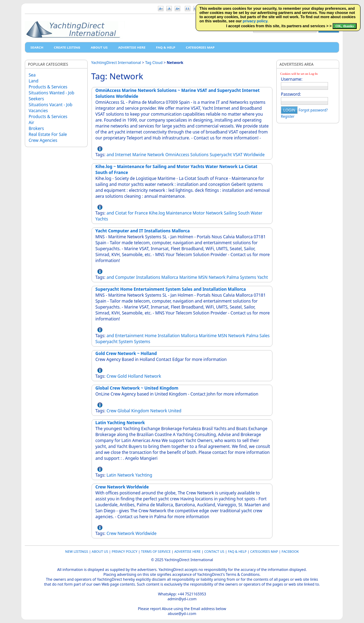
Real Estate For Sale (48, 134)
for (131, 213)
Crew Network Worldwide (122, 487)
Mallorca (170, 277)
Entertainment (129, 336)
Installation (169, 336)
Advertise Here (132, 47)
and (110, 155)
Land (34, 81)
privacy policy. (256, 21)
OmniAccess (177, 155)
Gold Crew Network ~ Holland (126, 353)
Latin (111, 475)
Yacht (262, 277)
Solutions (199, 155)
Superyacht (221, 155)
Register (288, 116)
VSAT (238, 155)
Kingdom (140, 411)
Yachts (102, 219)
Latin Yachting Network (120, 423)
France (141, 213)
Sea (32, 75)
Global (124, 411)
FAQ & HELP (165, 47)
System (126, 342)
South (244, 213)
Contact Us (214, 552)
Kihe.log (157, 213)
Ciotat (121, 213)
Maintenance (179, 213)
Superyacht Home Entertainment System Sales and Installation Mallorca (171, 289)
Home (151, 336)
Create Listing (67, 47)
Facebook (290, 552)
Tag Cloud (154, 62)
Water (256, 213)
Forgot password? (313, 110)
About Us (99, 47)
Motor (199, 213)
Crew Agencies (43, 140)
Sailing (230, 213)
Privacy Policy (125, 552)
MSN (203, 277)
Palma (233, 277)
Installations (148, 277)
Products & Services (48, 87)
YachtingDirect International (116, 62)
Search (37, 47)
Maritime (188, 277)
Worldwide (254, 155)
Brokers (36, 128)
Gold (122, 376)
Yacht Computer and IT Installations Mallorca (143, 231)
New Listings (77, 552)
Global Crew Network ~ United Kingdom (137, 388)
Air (31, 122)
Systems (248, 277)
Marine (139, 155)
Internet (123, 155)
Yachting (144, 475)
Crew (111, 376)
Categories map (200, 47)
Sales (265, 336)
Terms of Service (156, 552)
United (175, 411)
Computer (125, 277)
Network (156, 155)
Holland (136, 376)
